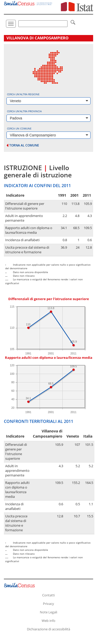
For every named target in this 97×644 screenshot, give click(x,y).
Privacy (48, 604)
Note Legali (48, 612)
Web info (48, 621)
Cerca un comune (19, 128)
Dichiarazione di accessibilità (48, 629)
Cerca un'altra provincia (24, 111)
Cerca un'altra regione (23, 94)
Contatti (48, 595)
